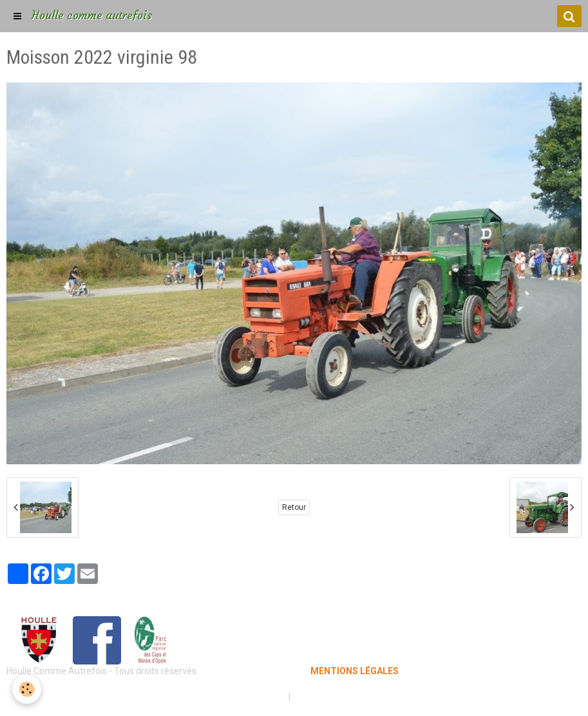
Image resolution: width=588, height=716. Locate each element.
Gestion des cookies (334, 697)
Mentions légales (249, 697)
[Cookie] (27, 689)
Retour (294, 507)
